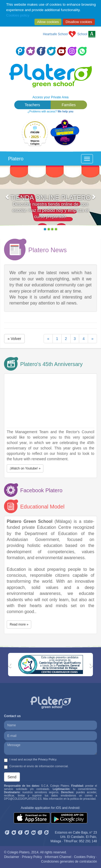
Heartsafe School (55, 34)
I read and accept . (31, 760)
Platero (16, 159)
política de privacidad (83, 799)
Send (12, 777)
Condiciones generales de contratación (69, 861)
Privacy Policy (32, 857)
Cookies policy (18, 15)
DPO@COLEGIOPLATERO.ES (23, 799)
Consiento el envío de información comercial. (36, 767)
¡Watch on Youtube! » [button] (25, 468)
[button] (8, 199)
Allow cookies (48, 22)
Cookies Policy (85, 857)
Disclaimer (12, 857)
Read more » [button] (19, 624)
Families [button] (69, 105)
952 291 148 (88, 841)
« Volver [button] (14, 339)
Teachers (32, 105)
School (82, 34)
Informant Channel (58, 857)
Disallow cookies (79, 22)
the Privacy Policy (45, 759)
